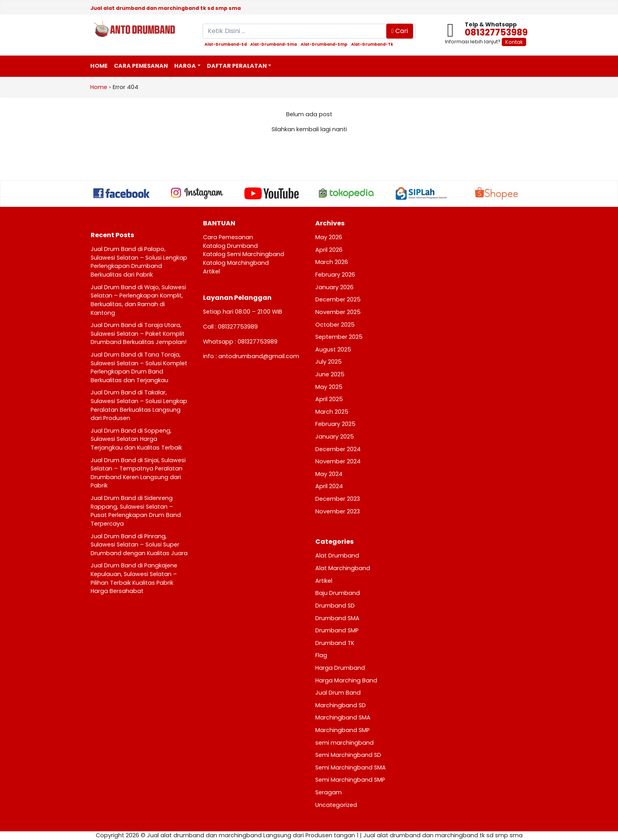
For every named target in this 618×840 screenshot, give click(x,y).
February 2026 (335, 275)
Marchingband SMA (343, 717)
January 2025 (335, 437)
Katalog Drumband (230, 246)
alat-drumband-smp (324, 45)
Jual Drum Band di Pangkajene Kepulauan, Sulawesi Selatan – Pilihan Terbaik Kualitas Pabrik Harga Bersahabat (134, 578)
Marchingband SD (341, 705)
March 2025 (332, 412)
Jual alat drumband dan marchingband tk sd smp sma (166, 8)
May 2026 (329, 237)
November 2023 (338, 511)
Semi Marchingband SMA (351, 768)
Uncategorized (336, 805)
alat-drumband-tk (372, 45)
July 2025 (329, 362)
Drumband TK (335, 643)
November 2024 (338, 461)
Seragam (329, 792)
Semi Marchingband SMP (350, 780)
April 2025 (329, 399)
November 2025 (338, 312)
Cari (400, 31)
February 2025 (335, 424)
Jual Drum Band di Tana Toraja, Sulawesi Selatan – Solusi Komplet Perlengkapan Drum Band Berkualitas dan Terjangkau (139, 367)
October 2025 (335, 325)
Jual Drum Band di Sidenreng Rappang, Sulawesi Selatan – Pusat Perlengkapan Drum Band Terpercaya (136, 511)
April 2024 (329, 486)
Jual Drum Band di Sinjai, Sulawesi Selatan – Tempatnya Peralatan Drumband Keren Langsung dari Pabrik (138, 473)
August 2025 (333, 349)
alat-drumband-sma (274, 45)
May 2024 (329, 474)
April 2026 (329, 250)
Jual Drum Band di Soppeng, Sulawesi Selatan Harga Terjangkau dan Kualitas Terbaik (136, 439)
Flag (321, 655)
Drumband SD (335, 606)
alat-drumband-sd (226, 45)
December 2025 (338, 299)
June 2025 (330, 374)
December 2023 (338, 499)
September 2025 (339, 337)
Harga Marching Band (346, 680)
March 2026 (332, 262)
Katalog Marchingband (236, 263)
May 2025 (329, 387)
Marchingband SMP (343, 730)
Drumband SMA (337, 618)
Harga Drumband (340, 668)
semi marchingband (344, 743)
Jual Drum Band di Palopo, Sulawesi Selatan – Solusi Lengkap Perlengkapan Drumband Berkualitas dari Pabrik (139, 262)
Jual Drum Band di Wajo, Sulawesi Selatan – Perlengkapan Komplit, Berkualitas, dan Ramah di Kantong (138, 300)
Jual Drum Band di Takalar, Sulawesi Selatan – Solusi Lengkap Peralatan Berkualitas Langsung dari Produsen (139, 405)
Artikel (211, 271)
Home (99, 66)
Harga (185, 66)
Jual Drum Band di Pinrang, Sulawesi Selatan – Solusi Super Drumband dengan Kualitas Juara (139, 545)
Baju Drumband (338, 593)
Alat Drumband (337, 556)
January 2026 (334, 287)
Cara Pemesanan (141, 66)
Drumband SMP (337, 630)
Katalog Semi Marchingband (244, 254)
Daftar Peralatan (237, 66)
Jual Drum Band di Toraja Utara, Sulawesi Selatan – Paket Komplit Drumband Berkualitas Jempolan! (139, 334)
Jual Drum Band (338, 693)
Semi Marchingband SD (348, 755)
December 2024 (338, 449)
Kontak (514, 42)
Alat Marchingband (343, 568)
